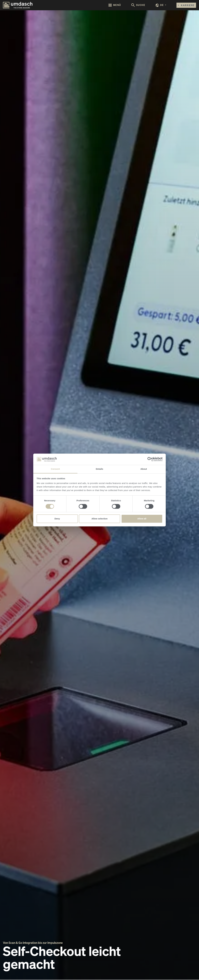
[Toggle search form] (138, 5)
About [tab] (144, 469)
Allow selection (99, 519)
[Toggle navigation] (115, 5)
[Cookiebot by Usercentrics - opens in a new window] (150, 459)
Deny (57, 519)
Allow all (142, 519)
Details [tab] (99, 469)
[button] (161, 5)
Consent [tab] (55, 469)
